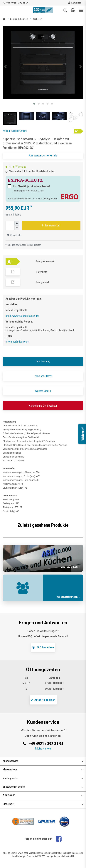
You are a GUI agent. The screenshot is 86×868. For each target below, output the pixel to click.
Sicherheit (43, 804)
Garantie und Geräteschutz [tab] (43, 406)
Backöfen (37, 19)
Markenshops (43, 769)
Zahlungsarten (43, 778)
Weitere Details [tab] (43, 391)
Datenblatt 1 (42, 272)
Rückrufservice (43, 749)
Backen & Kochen (19, 19)
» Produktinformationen (19, 199)
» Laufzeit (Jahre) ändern (45, 199)
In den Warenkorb (51, 226)
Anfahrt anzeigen (43, 700)
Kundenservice (43, 761)
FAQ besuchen (43, 647)
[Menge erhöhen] (17, 223)
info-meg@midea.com (17, 342)
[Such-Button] (65, 10)
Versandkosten (34, 245)
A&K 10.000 (43, 795)
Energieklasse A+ (45, 261)
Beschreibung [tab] (43, 361)
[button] (73, 10)
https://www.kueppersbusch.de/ (22, 316)
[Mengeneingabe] (10, 226)
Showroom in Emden (43, 787)
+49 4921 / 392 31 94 (17, 3)
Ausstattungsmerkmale (43, 156)
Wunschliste (14, 235)
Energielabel (42, 282)
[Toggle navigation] (81, 10)
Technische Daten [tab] (43, 376)
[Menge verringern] (17, 228)
